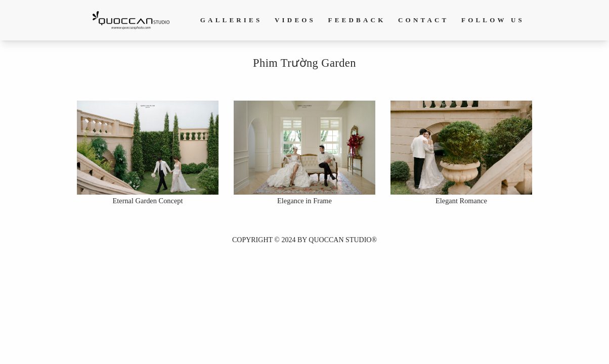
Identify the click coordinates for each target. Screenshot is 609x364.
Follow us (493, 20)
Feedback (357, 20)
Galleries (231, 20)
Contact (423, 20)
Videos (295, 20)
